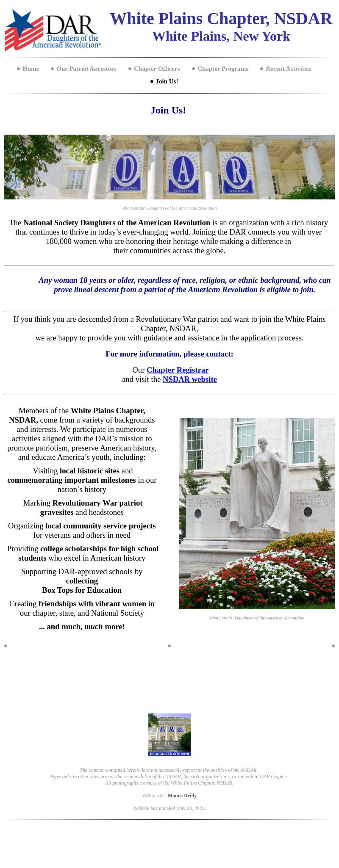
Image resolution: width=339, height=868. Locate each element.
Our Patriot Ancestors (86, 69)
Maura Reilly (182, 796)
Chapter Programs (223, 69)
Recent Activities (288, 69)
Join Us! (167, 81)
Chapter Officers (157, 69)
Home (31, 69)
